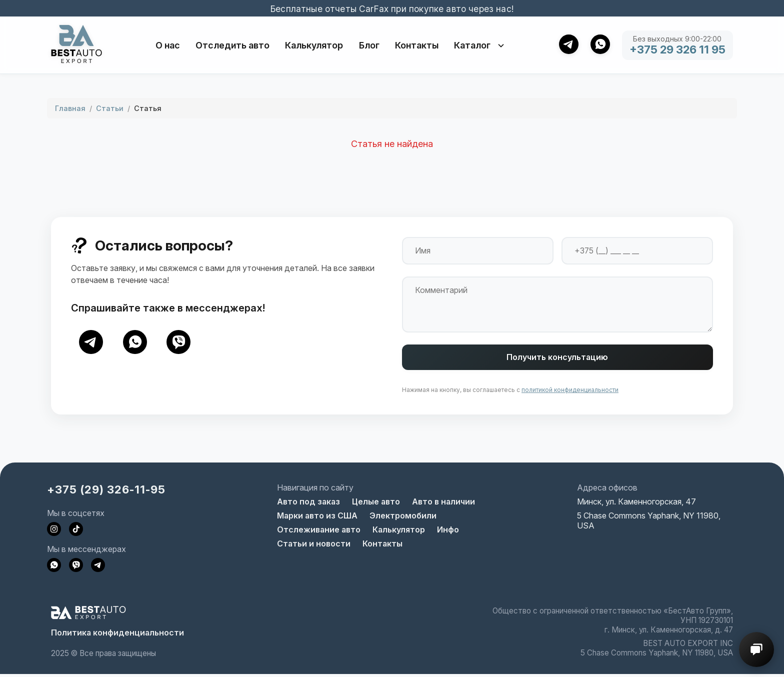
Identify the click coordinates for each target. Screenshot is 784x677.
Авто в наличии (443, 504)
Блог (369, 45)
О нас (168, 45)
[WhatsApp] (135, 342)
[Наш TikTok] (76, 532)
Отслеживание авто (319, 532)
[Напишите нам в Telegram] (98, 568)
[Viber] (179, 342)
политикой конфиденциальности (570, 393)
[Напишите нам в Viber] (76, 568)
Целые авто (376, 504)
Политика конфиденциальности (117, 635)
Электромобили (403, 518)
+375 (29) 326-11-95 (106, 492)
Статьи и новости (314, 546)
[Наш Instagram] (54, 532)
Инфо (448, 532)
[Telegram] (91, 342)
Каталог (480, 45)
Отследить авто (232, 45)
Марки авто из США (317, 518)
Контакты (417, 45)
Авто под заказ (308, 504)
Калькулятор (314, 45)
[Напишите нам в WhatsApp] (54, 568)
